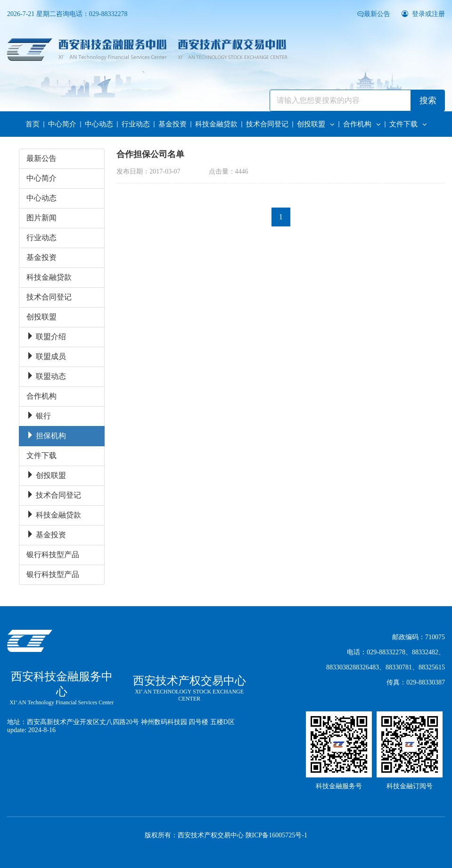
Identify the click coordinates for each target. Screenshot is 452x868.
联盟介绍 (46, 337)
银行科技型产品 (53, 555)
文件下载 (408, 124)
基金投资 (173, 124)
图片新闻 (41, 218)
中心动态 (99, 124)
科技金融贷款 (216, 124)
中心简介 (62, 124)
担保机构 (46, 436)
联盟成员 (46, 356)
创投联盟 (316, 124)
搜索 (428, 100)
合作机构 (362, 124)
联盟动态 (46, 376)
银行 (39, 416)
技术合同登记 (267, 124)
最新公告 (375, 14)
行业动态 (136, 124)
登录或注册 (423, 14)
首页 (33, 124)
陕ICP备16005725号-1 (276, 835)
